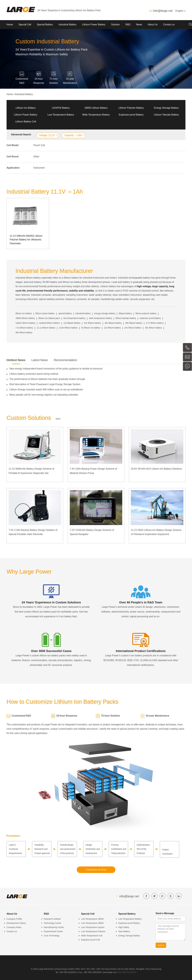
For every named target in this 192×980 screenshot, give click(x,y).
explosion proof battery (150, 318)
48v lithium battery (24, 332)
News (139, 25)
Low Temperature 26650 (92, 923)
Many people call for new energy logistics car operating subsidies (44, 395)
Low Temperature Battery (61, 115)
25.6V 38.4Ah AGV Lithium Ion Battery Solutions (156, 469)
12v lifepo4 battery (72, 323)
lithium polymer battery (146, 313)
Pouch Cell (39, 145)
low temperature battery (74, 318)
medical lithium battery (49, 323)
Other (36, 157)
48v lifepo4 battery (134, 323)
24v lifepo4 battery (92, 323)
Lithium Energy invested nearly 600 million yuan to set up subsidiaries (46, 389)
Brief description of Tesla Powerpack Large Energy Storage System (45, 384)
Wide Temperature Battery (96, 115)
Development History (16, 923)
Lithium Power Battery (94, 25)
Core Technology (52, 936)
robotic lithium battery (25, 323)
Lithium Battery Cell (26, 122)
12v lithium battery (112, 328)
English (180, 11)
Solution (115, 25)
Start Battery (124, 931)
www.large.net (109, 972)
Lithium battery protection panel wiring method (34, 374)
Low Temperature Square (93, 927)
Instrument (39, 168)
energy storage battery (105, 313)
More (58, 419)
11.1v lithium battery (46, 328)
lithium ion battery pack (49, 318)
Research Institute (52, 919)
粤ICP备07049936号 (127, 972)
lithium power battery (45, 313)
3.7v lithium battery (155, 323)
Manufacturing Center (54, 927)
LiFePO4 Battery (61, 108)
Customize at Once (96, 870)
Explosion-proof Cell (90, 940)
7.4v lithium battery (24, 328)
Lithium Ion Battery (26, 108)
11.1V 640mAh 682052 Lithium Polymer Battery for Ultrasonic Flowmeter (26, 240)
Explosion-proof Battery (131, 115)
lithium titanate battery (126, 318)
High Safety (124, 927)
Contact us (169, 25)
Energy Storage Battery (166, 108)
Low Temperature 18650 (92, 919)
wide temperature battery (101, 318)
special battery (65, 313)
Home (10, 25)
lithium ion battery (24, 313)
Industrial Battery (68, 25)
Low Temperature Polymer (93, 931)
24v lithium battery (133, 328)
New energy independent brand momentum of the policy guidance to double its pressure (56, 369)
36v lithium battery (154, 328)
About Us (153, 25)
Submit (161, 945)
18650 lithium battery (25, 318)
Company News (14, 927)
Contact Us (12, 931)
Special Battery (45, 25)
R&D (128, 25)
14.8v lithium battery (68, 328)
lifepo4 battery (125, 313)
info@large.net (163, 11)
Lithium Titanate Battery (166, 115)
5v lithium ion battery (91, 328)
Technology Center (53, 923)
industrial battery (83, 313)
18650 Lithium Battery (96, 108)
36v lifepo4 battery (113, 323)
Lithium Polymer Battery (131, 108)
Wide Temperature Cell (92, 936)
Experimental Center (53, 931)
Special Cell (25, 25)
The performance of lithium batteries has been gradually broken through (47, 379)
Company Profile (14, 919)
